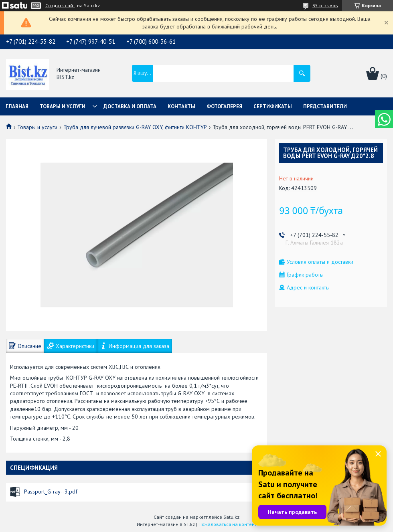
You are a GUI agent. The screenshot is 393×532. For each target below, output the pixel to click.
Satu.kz (231, 517)
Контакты (181, 106)
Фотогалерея (224, 106)
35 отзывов (325, 5)
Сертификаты (273, 106)
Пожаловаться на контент (228, 524)
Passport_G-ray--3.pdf (51, 492)
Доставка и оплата (130, 106)
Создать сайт (60, 6)
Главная (17, 106)
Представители (325, 106)
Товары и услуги (63, 106)
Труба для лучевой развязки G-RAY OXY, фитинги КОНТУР (135, 127)
